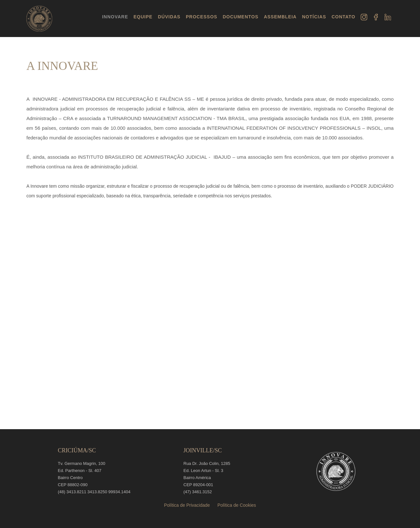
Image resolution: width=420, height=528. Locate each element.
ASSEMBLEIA (280, 17)
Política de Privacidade (187, 505)
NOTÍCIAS (314, 17)
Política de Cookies (237, 505)
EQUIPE (143, 17)
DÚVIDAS (169, 17)
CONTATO (343, 17)
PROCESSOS (202, 17)
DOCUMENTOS (240, 17)
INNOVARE (115, 17)
